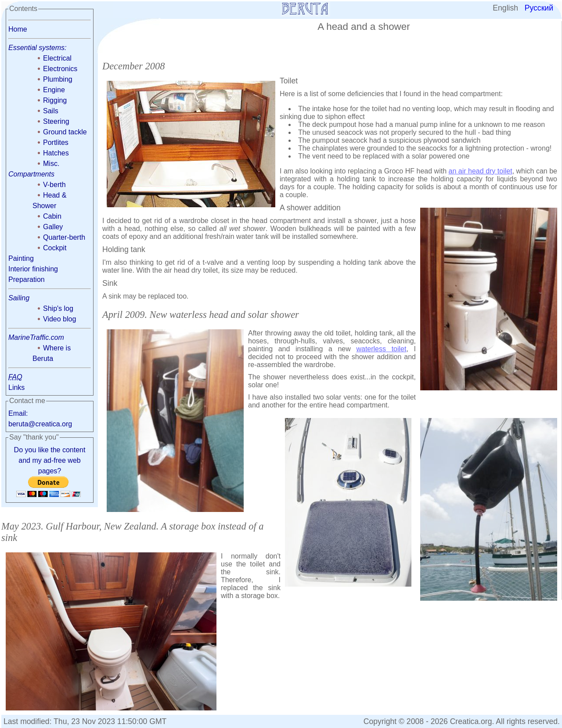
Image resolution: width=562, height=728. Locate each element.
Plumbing (58, 79)
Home (18, 29)
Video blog (59, 319)
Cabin (52, 216)
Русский (539, 8)
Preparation (27, 279)
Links (16, 387)
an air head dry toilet (481, 171)
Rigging (55, 100)
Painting (21, 258)
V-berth (54, 185)
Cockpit (55, 248)
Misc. (51, 164)
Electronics (60, 69)
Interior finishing (33, 269)
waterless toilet (381, 349)
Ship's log (58, 308)
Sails (51, 111)
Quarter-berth (64, 237)
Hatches (56, 153)
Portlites (56, 142)
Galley (53, 227)
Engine (54, 90)
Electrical (57, 58)
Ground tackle (65, 132)
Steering (56, 121)
